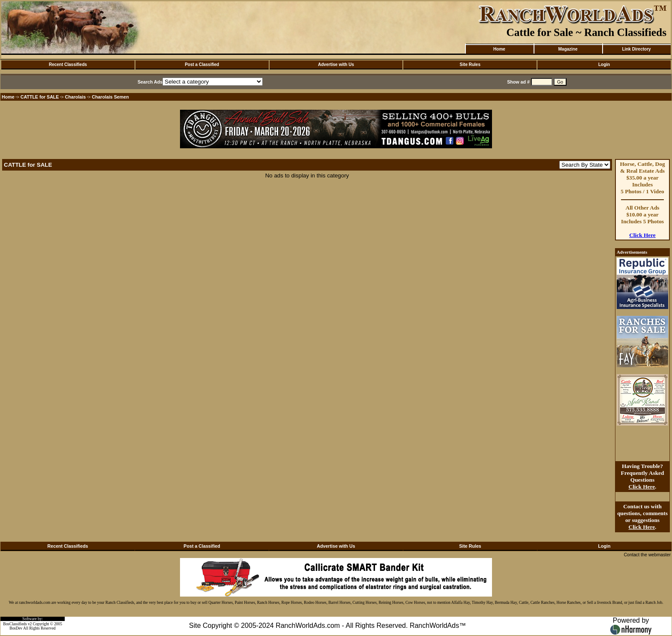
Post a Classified (202, 64)
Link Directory (636, 49)
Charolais (76, 97)
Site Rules (470, 64)
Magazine (568, 49)
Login (604, 64)
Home (499, 49)
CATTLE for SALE (40, 97)
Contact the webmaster (647, 555)
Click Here (642, 235)
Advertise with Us (336, 64)
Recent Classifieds (68, 64)
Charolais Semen (110, 97)
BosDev (16, 628)
